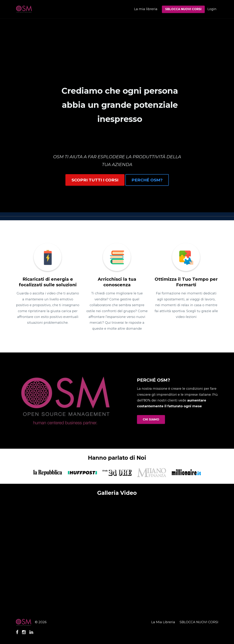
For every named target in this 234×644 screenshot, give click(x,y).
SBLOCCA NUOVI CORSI (183, 9)
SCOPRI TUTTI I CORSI (95, 180)
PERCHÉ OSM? (147, 180)
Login (212, 9)
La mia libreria (146, 9)
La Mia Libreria (163, 622)
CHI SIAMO (151, 419)
